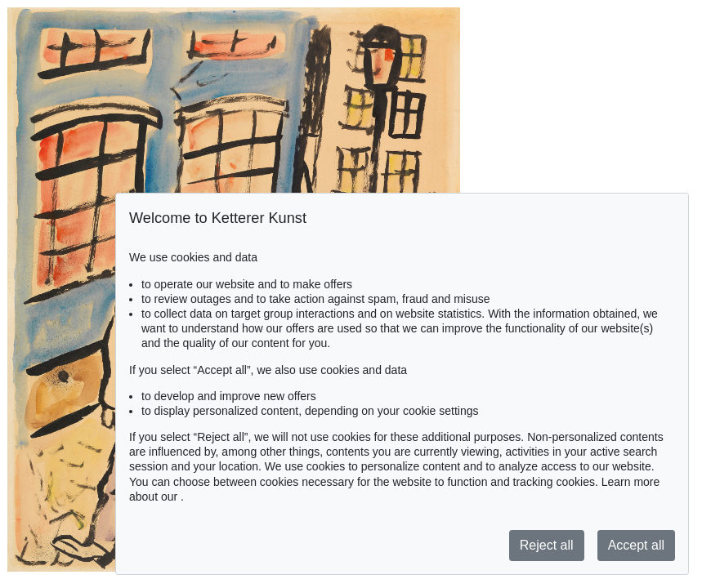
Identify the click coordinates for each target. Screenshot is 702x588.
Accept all (636, 545)
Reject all (547, 545)
